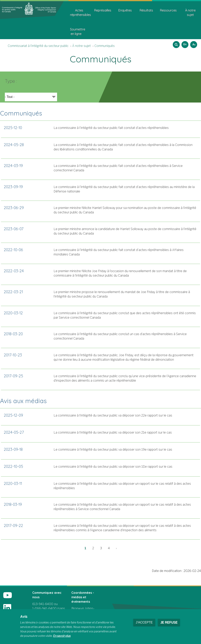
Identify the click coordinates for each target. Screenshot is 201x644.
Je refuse (169, 622)
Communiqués (105, 46)
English (184, 43)
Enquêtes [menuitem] (125, 10)
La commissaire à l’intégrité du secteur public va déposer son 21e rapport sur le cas (113, 432)
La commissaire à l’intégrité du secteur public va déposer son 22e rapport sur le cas (113, 415)
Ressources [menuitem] (168, 10)
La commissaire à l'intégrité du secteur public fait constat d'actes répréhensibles (111, 128)
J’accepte (144, 622)
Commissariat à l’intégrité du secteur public (38, 46)
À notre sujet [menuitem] (190, 13)
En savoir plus (62, 636)
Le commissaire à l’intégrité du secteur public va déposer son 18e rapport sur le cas (113, 467)
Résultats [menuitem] (146, 10)
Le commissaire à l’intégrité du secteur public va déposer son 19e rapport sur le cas (113, 450)
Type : (11, 81)
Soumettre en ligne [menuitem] (77, 31)
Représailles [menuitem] (103, 10)
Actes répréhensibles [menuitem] (80, 13)
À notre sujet (81, 46)
